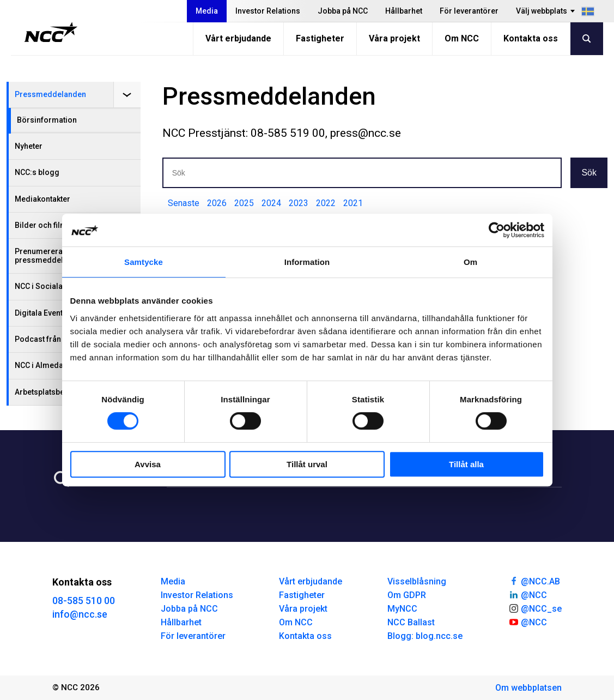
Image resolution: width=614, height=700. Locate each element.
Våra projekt (394, 38)
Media (207, 11)
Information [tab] (307, 262)
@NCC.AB (534, 581)
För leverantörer (469, 11)
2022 (326, 203)
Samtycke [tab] (144, 262)
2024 (271, 203)
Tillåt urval (307, 464)
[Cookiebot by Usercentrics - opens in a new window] (497, 230)
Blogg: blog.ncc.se (425, 636)
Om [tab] (470, 262)
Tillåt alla (466, 464)
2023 (299, 203)
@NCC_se (535, 608)
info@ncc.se (80, 614)
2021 (353, 203)
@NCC (528, 594)
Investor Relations (268, 11)
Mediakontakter (42, 199)
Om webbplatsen (528, 688)
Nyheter (29, 146)
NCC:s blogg (37, 172)
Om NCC (462, 38)
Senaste (184, 203)
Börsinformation (47, 120)
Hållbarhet (404, 11)
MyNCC (402, 609)
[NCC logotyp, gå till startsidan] (51, 32)
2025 (244, 203)
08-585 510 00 (84, 601)
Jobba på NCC (343, 11)
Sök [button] (589, 173)
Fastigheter (320, 38)
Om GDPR (407, 595)
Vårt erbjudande (238, 38)
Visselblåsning (417, 581)
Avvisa (148, 464)
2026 (217, 203)
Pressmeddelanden (50, 94)
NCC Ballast (411, 622)
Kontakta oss (531, 38)
